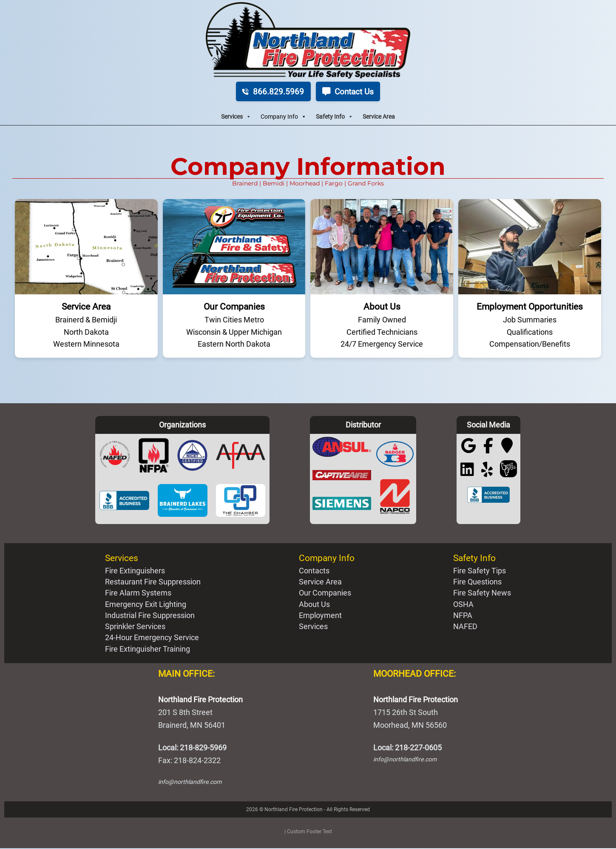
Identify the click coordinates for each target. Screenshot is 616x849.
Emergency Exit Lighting (146, 605)
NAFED (465, 627)
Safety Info (335, 117)
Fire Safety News (482, 594)
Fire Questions (477, 583)
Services (236, 117)
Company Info (284, 117)
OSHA (463, 605)
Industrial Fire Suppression (150, 616)
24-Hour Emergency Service (152, 638)
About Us (314, 605)
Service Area (379, 117)
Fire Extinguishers (135, 571)
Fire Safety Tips (480, 571)
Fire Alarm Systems (138, 594)
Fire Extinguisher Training (148, 650)
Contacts (314, 571)
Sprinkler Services (135, 627)
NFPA (463, 616)
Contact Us (350, 91)
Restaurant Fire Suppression (153, 583)
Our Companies (325, 594)
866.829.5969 (271, 91)
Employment (320, 616)
